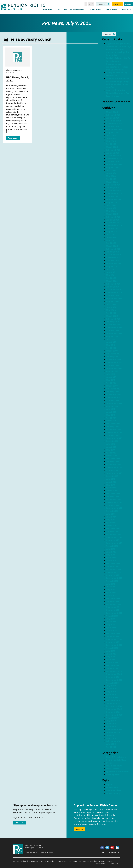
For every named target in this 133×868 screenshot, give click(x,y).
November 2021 (114, 258)
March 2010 (112, 662)
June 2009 (111, 689)
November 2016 (114, 432)
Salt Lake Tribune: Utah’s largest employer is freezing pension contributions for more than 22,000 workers (118, 64)
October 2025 (113, 126)
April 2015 (111, 488)
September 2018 (114, 368)
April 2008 (111, 726)
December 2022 (114, 222)
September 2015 (114, 473)
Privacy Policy (100, 863)
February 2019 (113, 354)
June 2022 (111, 237)
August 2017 (112, 406)
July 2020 (111, 304)
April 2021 (111, 278)
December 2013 (114, 534)
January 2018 (113, 391)
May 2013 (111, 555)
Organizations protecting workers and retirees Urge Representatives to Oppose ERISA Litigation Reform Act (119, 49)
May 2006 (111, 738)
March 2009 (112, 697)
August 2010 (112, 648)
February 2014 (113, 528)
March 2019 (112, 351)
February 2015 (113, 493)
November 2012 (114, 572)
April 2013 (111, 557)
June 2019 (111, 342)
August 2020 (112, 301)
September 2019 (114, 333)
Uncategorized (113, 774)
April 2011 (111, 627)
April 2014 (111, 523)
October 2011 (112, 610)
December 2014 (114, 499)
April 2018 (111, 383)
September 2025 (114, 129)
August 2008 (112, 718)
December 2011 (114, 604)
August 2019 (112, 336)
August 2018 (112, 371)
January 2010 (113, 668)
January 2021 (113, 287)
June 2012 (111, 587)
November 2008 (114, 709)
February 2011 (113, 633)
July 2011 (111, 619)
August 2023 (112, 202)
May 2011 (111, 624)
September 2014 (114, 508)
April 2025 (111, 144)
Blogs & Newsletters (116, 757)
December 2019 (114, 324)
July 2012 (111, 584)
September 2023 (114, 199)
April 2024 (111, 179)
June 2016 (111, 447)
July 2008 (111, 721)
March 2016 (112, 456)
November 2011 (114, 607)
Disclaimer (114, 863)
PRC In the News (114, 766)
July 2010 (111, 651)
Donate (129, 4)
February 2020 (113, 319)
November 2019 (114, 327)
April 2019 (111, 348)
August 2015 (112, 476)
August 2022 (112, 231)
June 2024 (111, 173)
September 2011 (114, 613)
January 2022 (113, 252)
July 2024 (111, 170)
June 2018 (111, 377)
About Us (48, 10)
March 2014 (112, 526)
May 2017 (111, 415)
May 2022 (111, 240)
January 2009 (113, 703)
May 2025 (111, 141)
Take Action (96, 10)
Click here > (20, 823)
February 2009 (113, 700)
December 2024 (114, 156)
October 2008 (113, 712)
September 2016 (114, 438)
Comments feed (114, 790)
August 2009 (112, 683)
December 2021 (114, 255)
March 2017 (112, 421)
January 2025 (113, 153)
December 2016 (114, 429)
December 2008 (114, 706)
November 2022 (114, 225)
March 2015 (112, 490)
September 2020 (114, 298)
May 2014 (111, 520)
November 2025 (114, 124)
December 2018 (114, 359)
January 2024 (113, 188)
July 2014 (111, 514)
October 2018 (113, 365)
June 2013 (111, 552)
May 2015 (111, 485)
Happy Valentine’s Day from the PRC (117, 74)
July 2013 (111, 549)
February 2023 (113, 217)
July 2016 (111, 444)
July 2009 (111, 686)
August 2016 (112, 441)
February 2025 (113, 150)
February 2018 (113, 389)
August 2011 (112, 616)
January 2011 (112, 636)
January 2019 (113, 357)
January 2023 (113, 220)
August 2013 (112, 546)
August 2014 (112, 511)
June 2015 (111, 482)
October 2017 (113, 400)
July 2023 (111, 205)
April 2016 (111, 453)
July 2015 (111, 479)
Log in (109, 784)
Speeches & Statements (117, 771)
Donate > (79, 829)
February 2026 (113, 115)
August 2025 (112, 132)
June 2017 (111, 412)
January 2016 (113, 461)
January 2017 (113, 426)
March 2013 (112, 560)
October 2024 (113, 161)
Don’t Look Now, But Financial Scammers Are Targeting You (118, 93)
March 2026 (112, 112)
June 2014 (111, 517)
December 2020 (114, 290)
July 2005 (111, 744)
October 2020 (113, 295)
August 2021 (112, 266)
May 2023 (111, 211)
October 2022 (113, 228)
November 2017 (114, 397)
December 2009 (114, 671)
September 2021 (114, 263)
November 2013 (114, 537)
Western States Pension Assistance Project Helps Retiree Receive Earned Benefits (118, 83)
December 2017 (114, 394)
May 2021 (111, 275)
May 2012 (111, 590)
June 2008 (111, 723)
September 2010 (114, 645)
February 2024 (113, 185)
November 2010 (114, 639)
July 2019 (111, 339)
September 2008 (114, 715)
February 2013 (113, 563)
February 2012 (113, 598)
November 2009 (114, 674)
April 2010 (111, 659)
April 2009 (111, 694)
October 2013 (113, 540)
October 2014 (113, 505)
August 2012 (112, 581)
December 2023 (114, 191)
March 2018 (112, 386)
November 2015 (114, 467)
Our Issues (62, 10)
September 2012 (114, 578)
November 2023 (114, 193)
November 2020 (114, 292)
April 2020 (111, 313)
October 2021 (113, 260)
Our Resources (78, 10)
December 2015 (114, 464)
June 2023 (111, 208)
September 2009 (114, 680)
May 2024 (111, 176)
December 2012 (114, 569)
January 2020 (113, 322)
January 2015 (113, 496)
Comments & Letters (116, 760)
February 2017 (113, 424)
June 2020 (111, 307)
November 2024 (114, 158)
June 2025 (111, 138)
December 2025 (114, 121)
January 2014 (113, 531)
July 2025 (111, 135)
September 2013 (114, 543)
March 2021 (112, 281)
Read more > (13, 138)
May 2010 (111, 656)
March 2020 (112, 316)
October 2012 (113, 575)
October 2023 (113, 196)
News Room (111, 10)
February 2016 (113, 458)
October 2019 (113, 330)
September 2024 (114, 164)
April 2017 (111, 418)
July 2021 (111, 269)
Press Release (113, 769)
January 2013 (113, 566)
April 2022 (111, 243)
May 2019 (111, 345)
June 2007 (111, 735)
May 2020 (111, 310)
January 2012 (113, 601)
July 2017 (111, 409)
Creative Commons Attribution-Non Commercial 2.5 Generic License (85, 861)
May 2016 (111, 450)
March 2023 (112, 214)
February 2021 (113, 284)
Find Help (117, 4)
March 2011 (112, 630)
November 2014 (114, 502)
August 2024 (112, 167)
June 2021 (111, 272)
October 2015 (113, 470)
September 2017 (114, 403)
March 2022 (112, 246)
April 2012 (111, 592)
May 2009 (111, 692)
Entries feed (112, 787)
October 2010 (113, 642)
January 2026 (113, 118)
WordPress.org (113, 793)
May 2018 (111, 380)
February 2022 (113, 249)
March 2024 (112, 182)
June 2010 (111, 654)
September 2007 (114, 732)
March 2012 (112, 595)
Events (109, 763)
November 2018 (114, 362)
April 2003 (111, 747)
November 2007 (114, 729)
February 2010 (113, 665)
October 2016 (113, 435)
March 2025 (112, 147)
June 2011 (111, 622)
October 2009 (113, 677)
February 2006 (113, 741)
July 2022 (111, 234)
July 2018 (111, 374)
